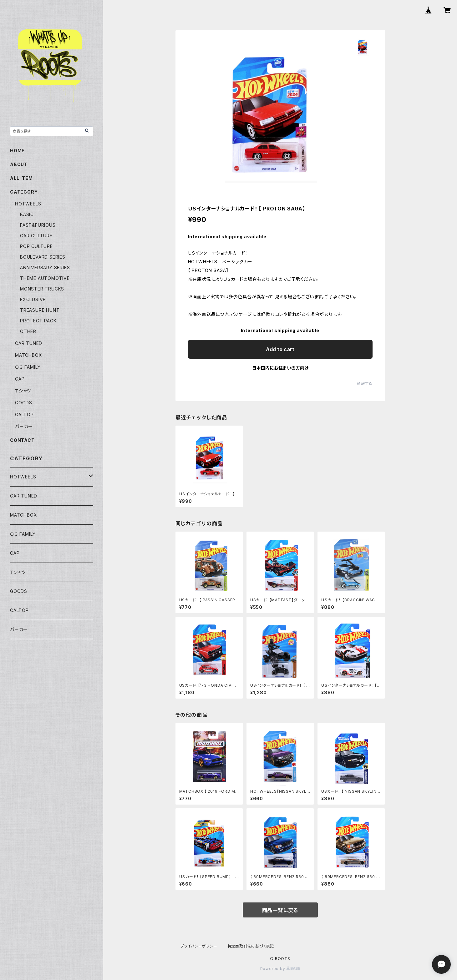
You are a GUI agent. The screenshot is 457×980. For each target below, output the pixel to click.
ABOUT (19, 164)
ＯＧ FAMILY (28, 367)
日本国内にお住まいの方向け (280, 368)
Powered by (280, 969)
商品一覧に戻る (280, 910)
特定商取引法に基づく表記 (251, 946)
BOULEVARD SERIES (43, 257)
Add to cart (280, 349)
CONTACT (22, 440)
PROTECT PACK (38, 321)
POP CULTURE (36, 246)
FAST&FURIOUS (38, 225)
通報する (365, 384)
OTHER (28, 331)
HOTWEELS (28, 204)
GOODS (24, 403)
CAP (20, 379)
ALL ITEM (21, 178)
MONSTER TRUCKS (42, 289)
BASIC (27, 214)
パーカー (24, 426)
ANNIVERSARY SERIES (45, 268)
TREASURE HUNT (40, 310)
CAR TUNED (29, 343)
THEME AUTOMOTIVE (45, 278)
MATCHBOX (28, 355)
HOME (17, 151)
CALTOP (24, 414)
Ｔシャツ (23, 391)
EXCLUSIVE (33, 299)
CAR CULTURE (36, 236)
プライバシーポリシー (199, 946)
